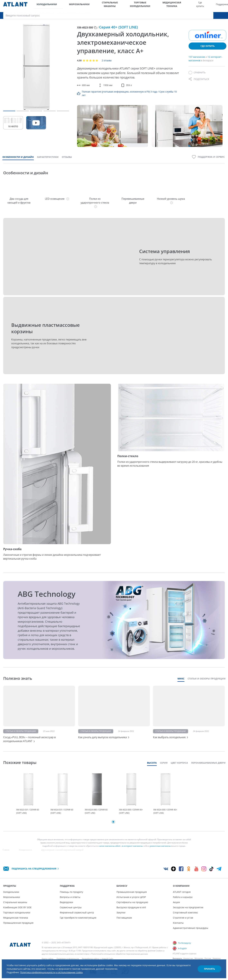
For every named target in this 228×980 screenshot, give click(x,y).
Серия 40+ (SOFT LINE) (119, 30)
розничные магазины (160, 852)
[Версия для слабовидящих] (210, 6)
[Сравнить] (197, 76)
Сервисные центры (71, 912)
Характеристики (48, 160)
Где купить (153, 6)
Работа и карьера (183, 901)
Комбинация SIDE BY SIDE (17, 912)
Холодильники (44, 6)
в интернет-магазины (132, 852)
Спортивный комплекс (186, 917)
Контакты (178, 927)
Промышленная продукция (18, 927)
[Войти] (217, 6)
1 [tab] (113, 828)
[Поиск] (223, 6)
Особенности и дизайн (18, 160)
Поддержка (166, 6)
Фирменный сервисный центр (77, 917)
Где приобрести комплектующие (78, 922)
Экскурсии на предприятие (188, 912)
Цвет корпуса (179, 767)
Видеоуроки (66, 906)
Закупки (121, 917)
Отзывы (67, 160)
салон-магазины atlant (110, 852)
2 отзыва (107, 64)
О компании (193, 6)
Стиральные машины (89, 6)
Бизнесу (180, 6)
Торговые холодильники (111, 6)
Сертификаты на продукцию (132, 906)
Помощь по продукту (71, 896)
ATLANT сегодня (182, 896)
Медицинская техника (133, 6)
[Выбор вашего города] (203, 6)
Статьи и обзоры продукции (207, 682)
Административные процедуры (191, 932)
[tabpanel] (28, 799)
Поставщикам (124, 922)
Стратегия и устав (183, 922)
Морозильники (68, 6)
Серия (164, 767)
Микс (181, 682)
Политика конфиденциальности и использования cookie (61, 970)
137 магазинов (197, 60)
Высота (152, 767)
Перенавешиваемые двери (208, 767)
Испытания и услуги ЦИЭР (131, 901)
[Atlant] (15, 6)
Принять (206, 966)
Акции (176, 906)
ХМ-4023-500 (85, 31)
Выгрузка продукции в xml (131, 912)
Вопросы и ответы (70, 901)
